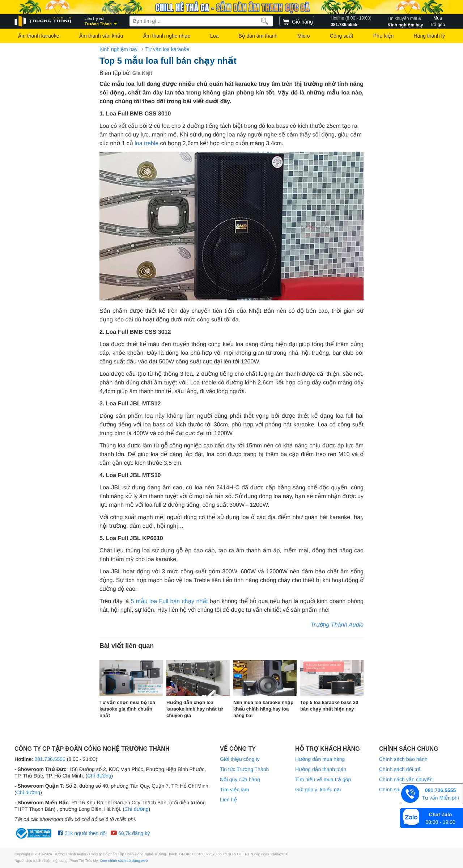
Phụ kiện (383, 36)
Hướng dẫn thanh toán (321, 769)
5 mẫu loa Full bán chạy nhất (169, 601)
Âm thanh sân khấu (101, 36)
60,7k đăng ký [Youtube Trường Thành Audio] (130, 833)
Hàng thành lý (429, 36)
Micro (303, 36)
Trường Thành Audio (337, 625)
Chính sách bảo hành (403, 759)
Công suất (342, 36)
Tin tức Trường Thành (244, 769)
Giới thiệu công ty (240, 759)
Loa (214, 36)
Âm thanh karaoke (39, 36)
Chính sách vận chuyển (406, 779)
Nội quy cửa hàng (240, 779)
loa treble (146, 144)
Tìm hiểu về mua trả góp (323, 779)
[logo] (43, 21)
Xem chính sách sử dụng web (124, 861)
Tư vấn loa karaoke (167, 49)
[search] (265, 21)
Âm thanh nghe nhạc (167, 36)
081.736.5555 (351, 21)
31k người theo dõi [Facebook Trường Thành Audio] (82, 833)
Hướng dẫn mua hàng (320, 759)
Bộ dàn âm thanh (258, 36)
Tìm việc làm (234, 789)
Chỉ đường (99, 776)
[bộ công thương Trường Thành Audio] (34, 833)
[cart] (297, 21)
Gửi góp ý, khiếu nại (318, 789)
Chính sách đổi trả (400, 769)
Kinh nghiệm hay (405, 21)
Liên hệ (228, 800)
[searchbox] (201, 21)
